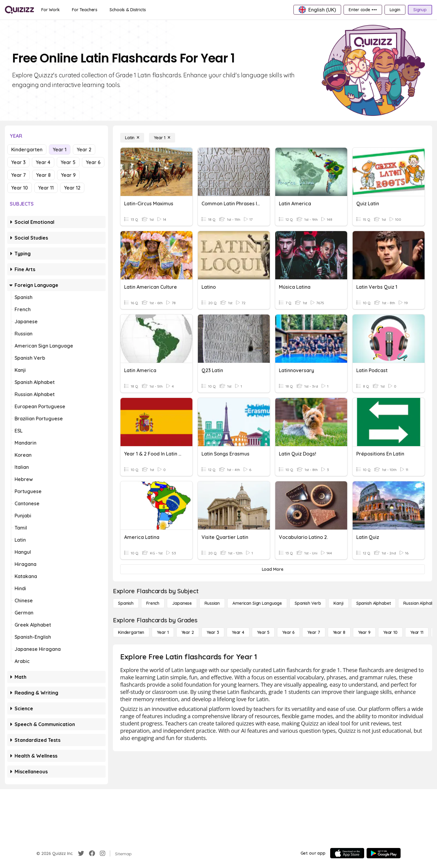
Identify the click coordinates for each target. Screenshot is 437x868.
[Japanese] (182, 603)
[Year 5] (263, 632)
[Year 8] (339, 632)
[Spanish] (126, 603)
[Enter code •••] (363, 10)
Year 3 (18, 162)
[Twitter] (81, 853)
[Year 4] (238, 632)
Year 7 (19, 175)
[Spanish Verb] (308, 603)
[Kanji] (338, 603)
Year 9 (68, 175)
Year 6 (93, 162)
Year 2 (84, 150)
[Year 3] (213, 632)
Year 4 (43, 162)
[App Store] (347, 853)
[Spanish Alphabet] (374, 603)
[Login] (395, 10)
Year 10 (20, 188)
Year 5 (68, 162)
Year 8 (43, 175)
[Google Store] (384, 853)
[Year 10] (390, 632)
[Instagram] (103, 853)
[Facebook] (92, 853)
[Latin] (132, 138)
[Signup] (420, 10)
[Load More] (273, 569)
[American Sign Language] (257, 603)
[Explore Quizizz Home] (19, 10)
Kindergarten (27, 150)
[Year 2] (188, 632)
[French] (153, 603)
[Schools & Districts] (128, 10)
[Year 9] (364, 632)
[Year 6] (288, 632)
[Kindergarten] (131, 632)
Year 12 (72, 188)
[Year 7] (314, 632)
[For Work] (51, 10)
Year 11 (46, 188)
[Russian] (212, 603)
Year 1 (60, 150)
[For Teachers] (85, 10)
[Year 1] (162, 138)
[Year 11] (417, 632)
